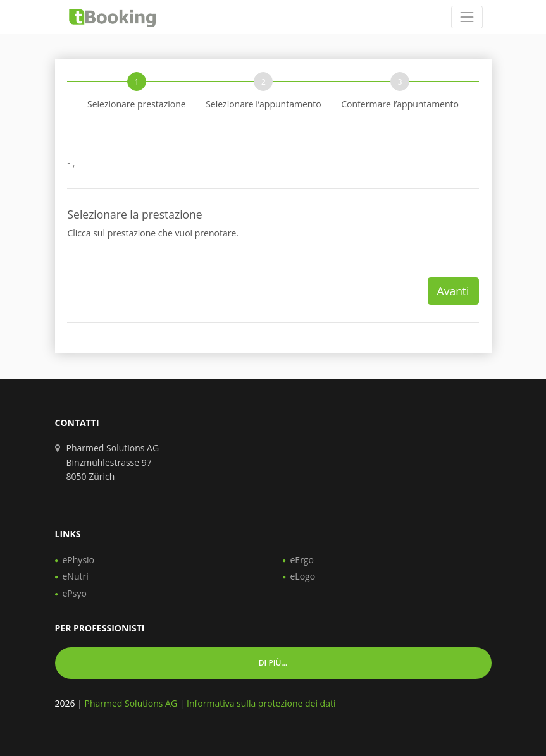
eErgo (302, 560)
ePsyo (75, 593)
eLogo (303, 576)
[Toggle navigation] (467, 17)
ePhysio (79, 560)
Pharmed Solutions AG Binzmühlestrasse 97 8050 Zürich (113, 462)
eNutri (76, 576)
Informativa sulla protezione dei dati (261, 703)
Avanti (453, 291)
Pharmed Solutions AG (131, 703)
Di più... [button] (273, 663)
